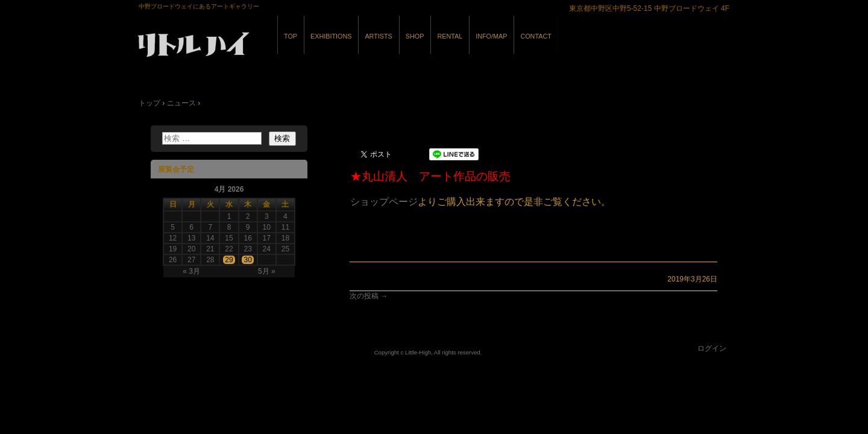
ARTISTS (378, 36)
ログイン (712, 348)
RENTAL (450, 36)
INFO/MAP (491, 36)
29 (229, 260)
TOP (291, 36)
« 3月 (191, 271)
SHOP (415, 36)
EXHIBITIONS (331, 36)
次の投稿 (369, 296)
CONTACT (536, 36)
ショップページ (384, 202)
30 (247, 260)
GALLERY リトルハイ (271, 47)
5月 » (267, 271)
